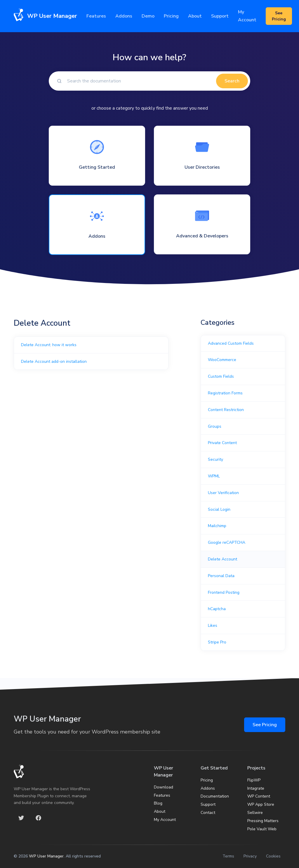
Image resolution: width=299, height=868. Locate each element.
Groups (215, 426)
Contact (208, 813)
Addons (124, 16)
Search (232, 81)
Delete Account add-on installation (54, 361)
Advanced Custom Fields (231, 343)
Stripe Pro (217, 642)
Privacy (250, 856)
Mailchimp (217, 526)
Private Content (222, 443)
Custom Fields (221, 376)
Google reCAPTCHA (227, 542)
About (160, 811)
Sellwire (255, 813)
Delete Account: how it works (49, 345)
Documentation (215, 796)
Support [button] (220, 16)
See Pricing (265, 725)
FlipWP (254, 780)
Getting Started (97, 167)
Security (215, 459)
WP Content (259, 796)
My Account (247, 16)
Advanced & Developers (202, 236)
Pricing (171, 16)
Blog (158, 803)
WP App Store (261, 804)
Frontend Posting (224, 592)
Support (208, 804)
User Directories (202, 167)
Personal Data (221, 576)
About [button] (195, 16)
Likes (213, 625)
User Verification (223, 493)
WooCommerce (222, 360)
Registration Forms (225, 393)
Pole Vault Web (262, 829)
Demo (148, 16)
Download (164, 787)
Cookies (273, 856)
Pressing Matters (263, 821)
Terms (228, 856)
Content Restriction (226, 410)
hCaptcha (217, 609)
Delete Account (222, 559)
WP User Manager (46, 856)
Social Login (219, 509)
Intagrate (256, 788)
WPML (214, 476)
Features (96, 16)
